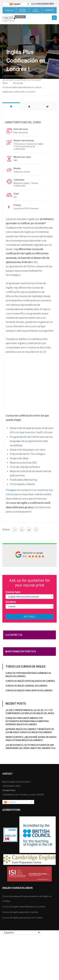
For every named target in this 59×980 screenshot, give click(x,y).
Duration (11, 600)
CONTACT (49, 10)
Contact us (14, 632)
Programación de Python (25, 434)
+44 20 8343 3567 (45, 4)
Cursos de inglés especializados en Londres (30, 679)
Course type (13, 590)
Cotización (9, 10)
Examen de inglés (23, 10)
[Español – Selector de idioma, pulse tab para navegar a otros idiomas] (16, 4)
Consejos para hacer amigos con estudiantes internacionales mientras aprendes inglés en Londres (27, 719)
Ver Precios (36, 10)
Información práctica (21, 649)
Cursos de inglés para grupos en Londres (29, 688)
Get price (30, 614)
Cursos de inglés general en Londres (26, 683)
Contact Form (9, 788)
